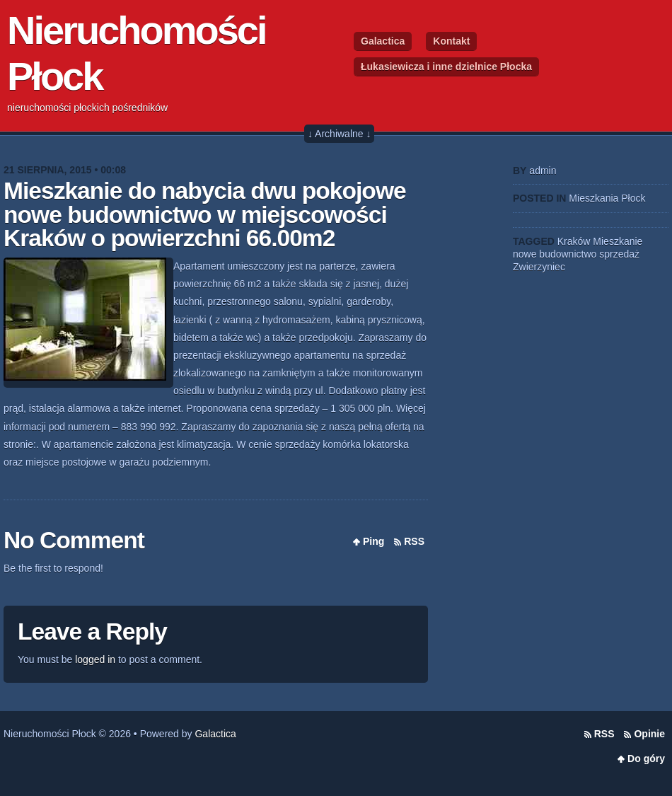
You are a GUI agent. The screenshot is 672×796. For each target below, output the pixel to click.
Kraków (574, 241)
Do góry (646, 758)
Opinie (649, 734)
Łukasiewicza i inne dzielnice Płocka (446, 67)
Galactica (383, 41)
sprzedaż (619, 254)
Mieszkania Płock (607, 198)
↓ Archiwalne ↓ (339, 134)
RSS (414, 541)
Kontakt (451, 41)
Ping (373, 541)
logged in (95, 659)
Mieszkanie (618, 241)
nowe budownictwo (555, 254)
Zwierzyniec (539, 267)
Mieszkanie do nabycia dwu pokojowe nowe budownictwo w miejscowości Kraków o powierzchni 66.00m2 (205, 214)
